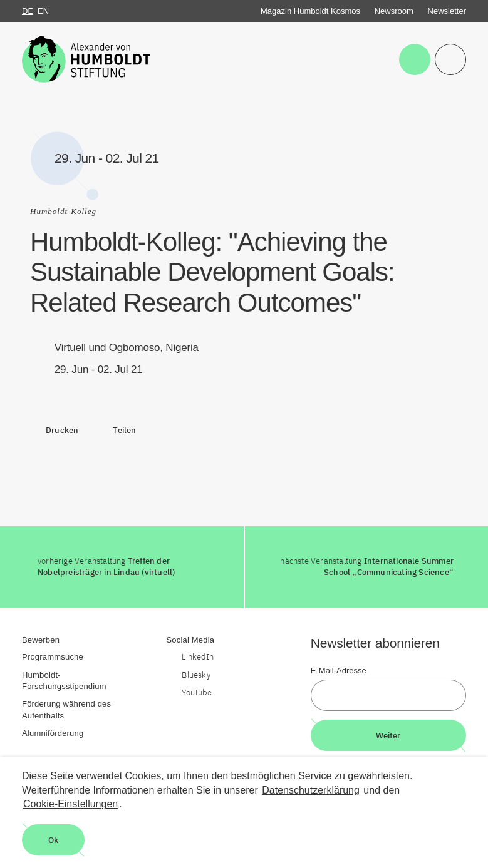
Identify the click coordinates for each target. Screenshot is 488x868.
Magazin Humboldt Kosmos (310, 11)
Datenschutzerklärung (311, 790)
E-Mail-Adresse (339, 671)
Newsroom (394, 11)
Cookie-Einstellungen (70, 804)
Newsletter (447, 11)
